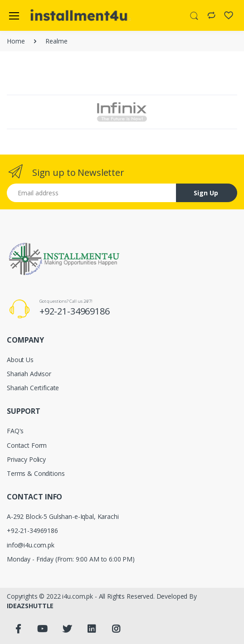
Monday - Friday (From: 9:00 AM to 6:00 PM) (71, 559)
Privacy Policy (26, 459)
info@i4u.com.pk (31, 545)
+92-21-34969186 (75, 311)
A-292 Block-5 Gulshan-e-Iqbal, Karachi (63, 516)
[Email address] (92, 193)
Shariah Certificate (33, 388)
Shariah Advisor (29, 374)
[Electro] (52, 15)
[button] (194, 15)
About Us (20, 360)
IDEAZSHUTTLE (30, 606)
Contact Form (27, 445)
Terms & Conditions (36, 473)
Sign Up (206, 193)
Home (16, 41)
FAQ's (15, 431)
